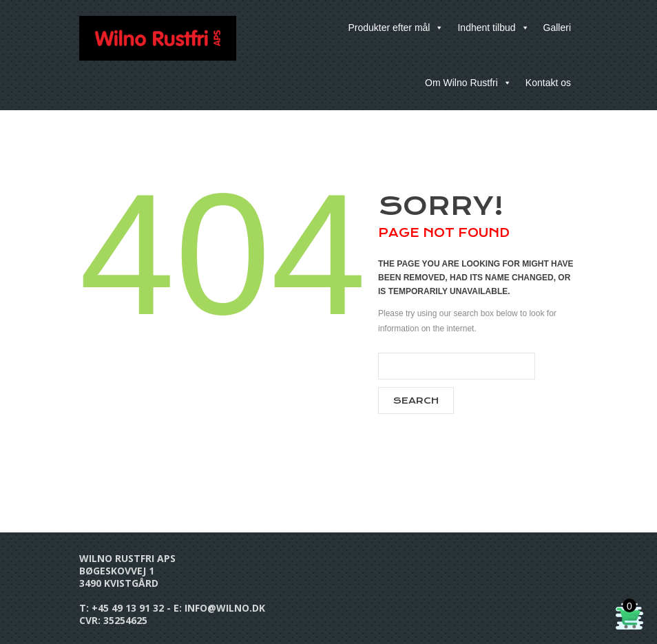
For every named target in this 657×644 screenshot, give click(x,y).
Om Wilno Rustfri (468, 83)
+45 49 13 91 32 (128, 608)
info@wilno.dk (225, 608)
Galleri (557, 28)
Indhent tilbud (493, 28)
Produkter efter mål (396, 28)
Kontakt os (548, 83)
